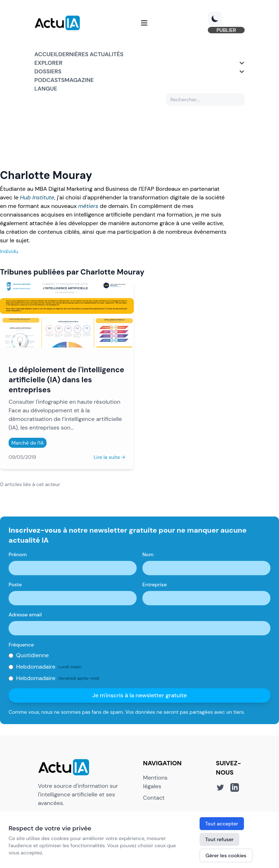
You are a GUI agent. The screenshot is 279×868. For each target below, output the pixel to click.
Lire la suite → (109, 457)
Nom (148, 554)
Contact (154, 798)
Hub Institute (37, 197)
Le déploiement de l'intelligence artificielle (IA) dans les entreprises (66, 380)
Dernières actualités (91, 54)
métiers (88, 206)
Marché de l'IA (28, 443)
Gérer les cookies (226, 855)
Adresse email (25, 615)
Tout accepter (222, 824)
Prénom (18, 554)
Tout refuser (220, 839)
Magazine (79, 80)
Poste (15, 585)
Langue (46, 89)
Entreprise (155, 585)
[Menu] (144, 23)
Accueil (46, 54)
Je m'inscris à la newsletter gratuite (140, 695)
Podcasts (49, 80)
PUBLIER (226, 30)
